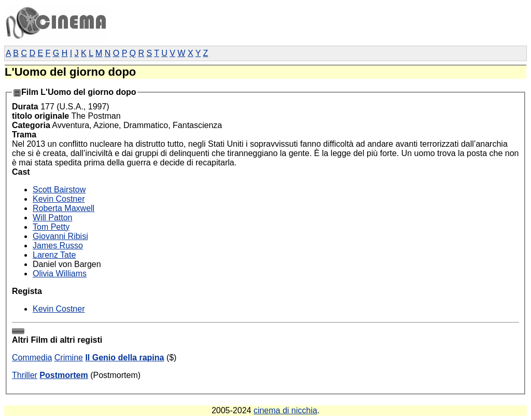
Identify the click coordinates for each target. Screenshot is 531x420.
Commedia (32, 358)
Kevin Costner (59, 199)
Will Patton (52, 218)
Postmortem (64, 375)
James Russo (58, 246)
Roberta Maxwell (64, 208)
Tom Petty (51, 227)
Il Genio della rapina (124, 358)
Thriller (25, 375)
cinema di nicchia (285, 410)
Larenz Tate (54, 255)
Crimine (69, 358)
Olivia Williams (60, 274)
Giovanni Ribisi (60, 236)
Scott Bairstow (59, 190)
